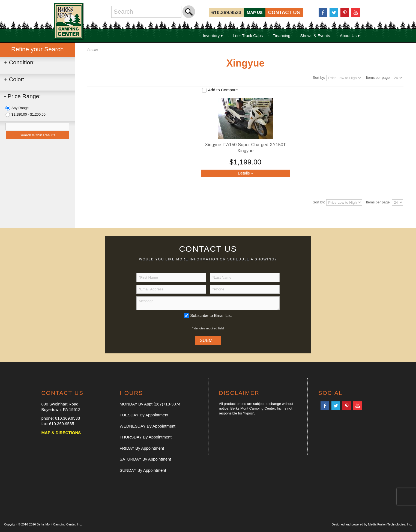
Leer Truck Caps (248, 36)
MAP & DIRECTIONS (61, 433)
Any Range (20, 108)
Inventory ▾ (213, 36)
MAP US (255, 12)
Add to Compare (223, 90)
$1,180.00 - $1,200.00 (29, 114)
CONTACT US (284, 13)
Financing (281, 36)
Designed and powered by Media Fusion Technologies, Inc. (372, 524)
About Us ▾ (350, 36)
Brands (92, 50)
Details (245, 173)
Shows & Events (315, 36)
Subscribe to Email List (211, 315)
